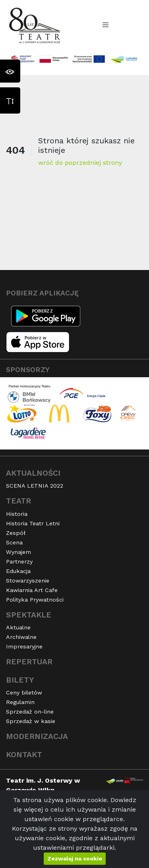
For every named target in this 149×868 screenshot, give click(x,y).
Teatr (18, 501)
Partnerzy (19, 561)
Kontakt (24, 755)
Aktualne (18, 627)
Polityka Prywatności (35, 600)
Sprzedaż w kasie (31, 721)
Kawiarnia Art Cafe (32, 590)
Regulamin (20, 702)
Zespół (16, 533)
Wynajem (18, 552)
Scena (14, 542)
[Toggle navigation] (106, 25)
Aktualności (33, 473)
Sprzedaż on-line (30, 712)
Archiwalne (21, 637)
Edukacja (18, 571)
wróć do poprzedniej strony (80, 163)
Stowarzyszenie (28, 581)
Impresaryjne (24, 646)
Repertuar (29, 662)
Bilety (20, 680)
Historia (17, 514)
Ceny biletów (24, 692)
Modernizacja (37, 736)
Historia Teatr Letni (33, 523)
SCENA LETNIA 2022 (35, 486)
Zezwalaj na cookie (75, 858)
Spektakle (29, 615)
